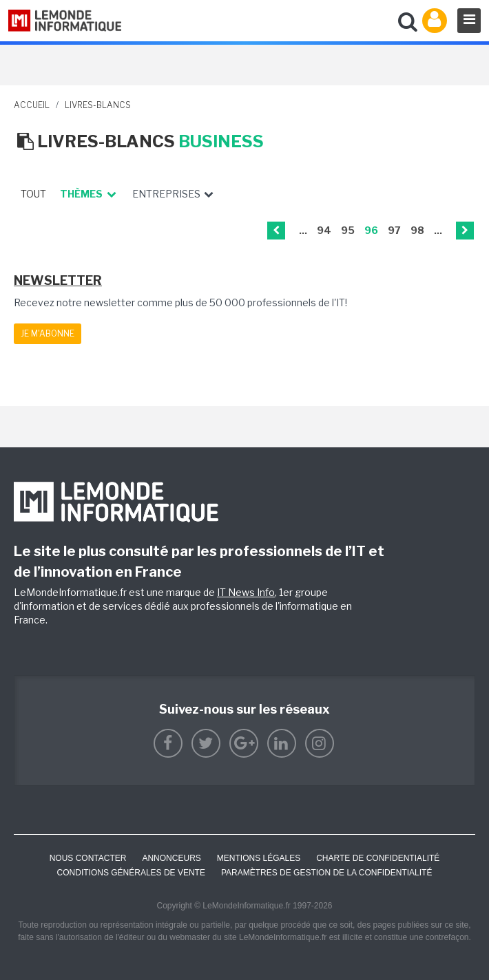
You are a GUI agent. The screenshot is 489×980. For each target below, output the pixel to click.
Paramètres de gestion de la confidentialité (327, 873)
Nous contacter (88, 858)
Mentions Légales (259, 858)
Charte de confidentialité (378, 858)
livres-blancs (98, 105)
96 (371, 230)
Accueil (32, 105)
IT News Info (246, 592)
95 (348, 230)
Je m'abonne (48, 333)
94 (324, 230)
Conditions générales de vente (131, 873)
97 (394, 230)
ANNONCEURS (171, 858)
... (303, 230)
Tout (33, 194)
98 (417, 230)
